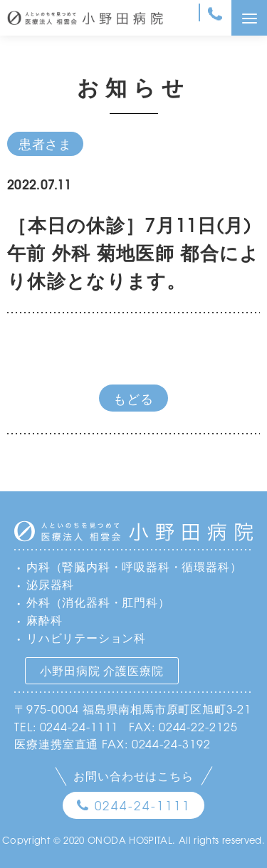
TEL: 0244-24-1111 (66, 726)
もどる (133, 398)
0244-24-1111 (143, 805)
